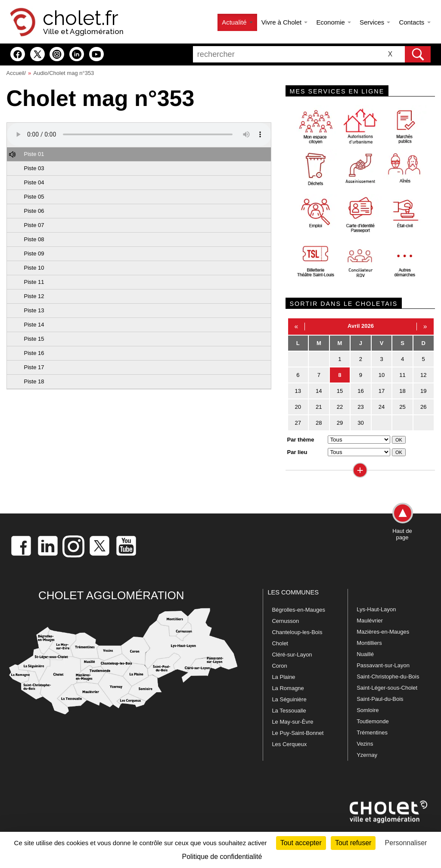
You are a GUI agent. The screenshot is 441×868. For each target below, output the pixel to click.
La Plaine (283, 677)
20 (298, 407)
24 (382, 407)
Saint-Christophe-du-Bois (388, 677)
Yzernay (367, 755)
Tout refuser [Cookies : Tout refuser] (353, 843)
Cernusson (285, 621)
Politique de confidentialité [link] (222, 857)
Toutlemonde (373, 721)
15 (340, 391)
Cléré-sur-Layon (292, 655)
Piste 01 (34, 154)
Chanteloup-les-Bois (297, 632)
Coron (279, 666)
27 (298, 423)
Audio (40, 73)
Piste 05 (34, 197)
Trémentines (372, 733)
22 (340, 407)
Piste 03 (34, 168)
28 (319, 423)
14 (319, 391)
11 (402, 375)
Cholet (280, 643)
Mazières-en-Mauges (383, 632)
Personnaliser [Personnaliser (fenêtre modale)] (406, 843)
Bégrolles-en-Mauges (298, 610)
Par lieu (297, 452)
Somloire (368, 710)
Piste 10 (34, 268)
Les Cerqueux (289, 744)
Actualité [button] (237, 22)
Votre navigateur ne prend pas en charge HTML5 (139, 134)
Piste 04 (34, 182)
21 (319, 407)
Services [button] (375, 22)
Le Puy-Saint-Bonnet (298, 733)
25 (402, 407)
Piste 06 (34, 211)
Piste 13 (34, 310)
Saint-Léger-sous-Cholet (387, 688)
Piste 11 (34, 282)
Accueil (16, 73)
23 (360, 407)
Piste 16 (34, 353)
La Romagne (288, 688)
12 (423, 375)
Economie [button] (334, 22)
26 (423, 407)
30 (360, 423)
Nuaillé (365, 654)
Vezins (365, 744)
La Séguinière (289, 699)
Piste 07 (34, 225)
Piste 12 (34, 296)
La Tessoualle (289, 711)
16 (360, 391)
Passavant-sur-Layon (383, 665)
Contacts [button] (415, 22)
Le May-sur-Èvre (292, 722)
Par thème (301, 440)
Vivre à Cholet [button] (285, 22)
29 (340, 423)
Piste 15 (34, 339)
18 (402, 391)
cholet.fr (81, 18)
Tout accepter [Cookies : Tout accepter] (301, 843)
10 (382, 375)
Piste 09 (34, 254)
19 (423, 391)
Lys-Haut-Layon (376, 609)
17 (382, 391)
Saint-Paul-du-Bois (380, 699)
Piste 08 (34, 239)
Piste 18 (34, 381)
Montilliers (369, 643)
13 (298, 391)
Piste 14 (34, 325)
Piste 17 (34, 367)
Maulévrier (370, 621)
